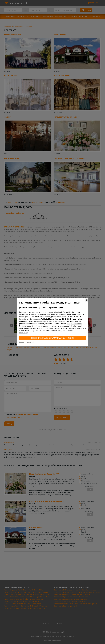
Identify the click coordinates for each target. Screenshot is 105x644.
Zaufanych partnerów (49, 321)
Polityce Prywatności (74, 324)
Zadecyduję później (27, 342)
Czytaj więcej (24, 333)
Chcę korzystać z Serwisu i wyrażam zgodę (52, 338)
